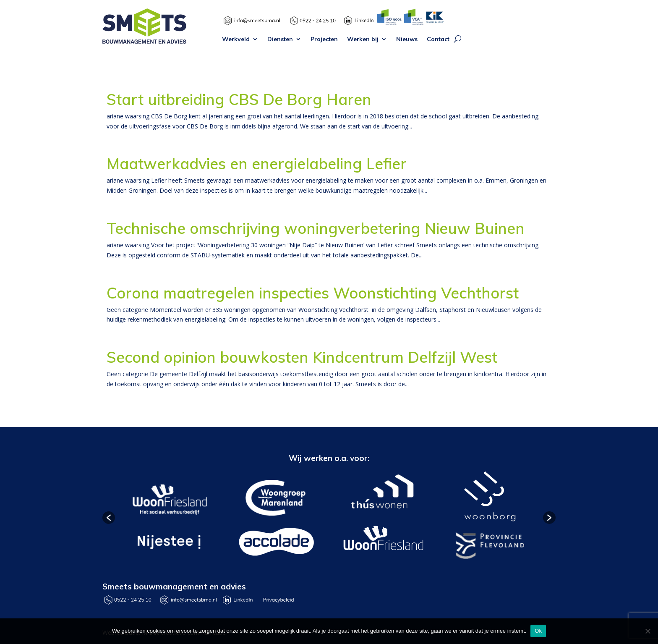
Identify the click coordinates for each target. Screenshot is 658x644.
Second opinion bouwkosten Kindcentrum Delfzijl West (302, 357)
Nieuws (407, 39)
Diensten (280, 39)
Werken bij (363, 39)
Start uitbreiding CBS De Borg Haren (239, 99)
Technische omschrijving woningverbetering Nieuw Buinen (316, 228)
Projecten (324, 39)
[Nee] (648, 631)
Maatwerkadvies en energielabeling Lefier (257, 164)
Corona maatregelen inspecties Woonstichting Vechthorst (313, 293)
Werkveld (236, 39)
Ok (538, 631)
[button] (109, 518)
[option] (168, 518)
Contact (438, 39)
